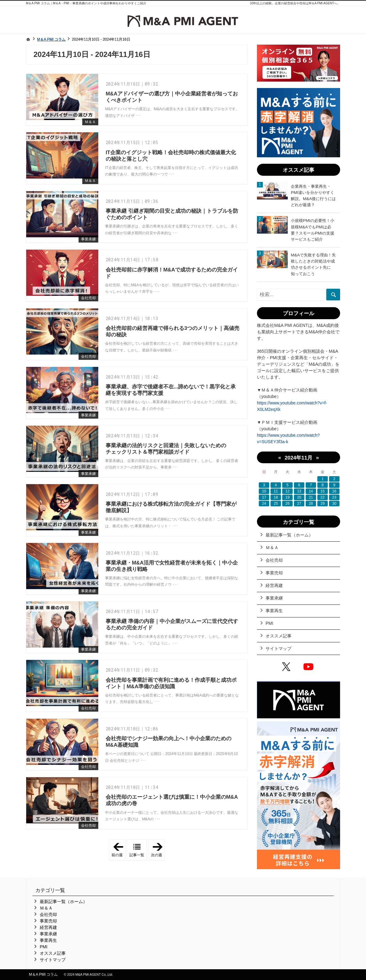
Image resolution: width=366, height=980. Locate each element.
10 (264, 491)
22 (322, 497)
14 (311, 491)
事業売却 (274, 573)
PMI (269, 623)
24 (264, 504)
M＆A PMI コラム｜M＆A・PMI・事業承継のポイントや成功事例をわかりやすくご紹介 (86, 3)
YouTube (310, 668)
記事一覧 (137, 855)
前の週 (118, 850)
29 (322, 504)
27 (299, 504)
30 (334, 504)
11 (276, 491)
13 (299, 491)
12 (287, 491)
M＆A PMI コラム (43, 974)
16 (334, 491)
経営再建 (274, 585)
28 (311, 504)
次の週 (158, 850)
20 (299, 497)
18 (276, 497)
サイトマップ (279, 649)
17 (264, 497)
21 (311, 497)
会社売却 (88, 298)
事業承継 (88, 239)
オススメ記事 (279, 636)
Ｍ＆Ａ (90, 122)
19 (287, 497)
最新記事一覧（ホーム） (289, 535)
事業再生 (274, 611)
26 (287, 504)
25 (276, 504)
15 (322, 491)
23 (334, 497)
